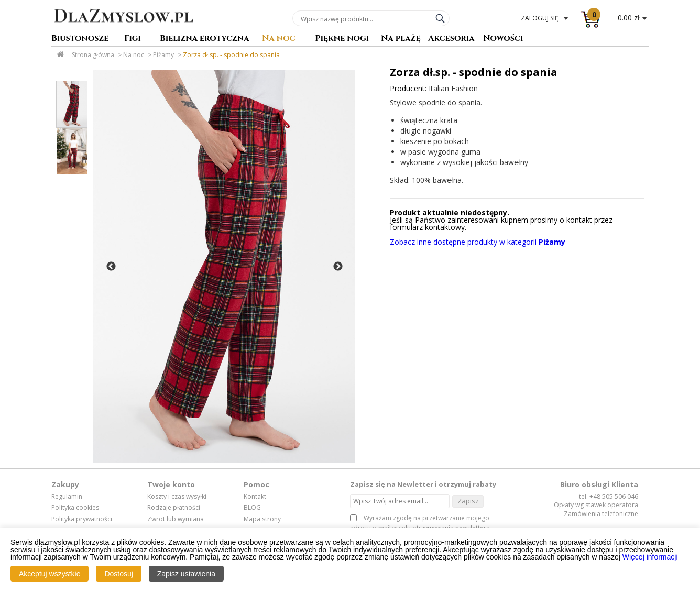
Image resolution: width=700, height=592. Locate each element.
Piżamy (163, 55)
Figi (133, 39)
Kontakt (255, 497)
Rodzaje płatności (174, 508)
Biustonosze (80, 39)
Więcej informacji (650, 557)
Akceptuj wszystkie (50, 574)
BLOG (252, 508)
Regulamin (67, 497)
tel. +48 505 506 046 (609, 496)
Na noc (279, 39)
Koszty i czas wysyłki (177, 497)
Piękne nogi (342, 39)
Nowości (503, 39)
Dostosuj (118, 574)
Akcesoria (451, 39)
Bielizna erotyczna (205, 39)
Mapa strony (262, 519)
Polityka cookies (75, 508)
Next (338, 267)
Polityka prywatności (82, 519)
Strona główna (93, 55)
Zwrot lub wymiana (176, 519)
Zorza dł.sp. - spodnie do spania (231, 55)
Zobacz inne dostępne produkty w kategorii (478, 242)
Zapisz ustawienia (186, 574)
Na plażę (401, 39)
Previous (111, 267)
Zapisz (468, 501)
